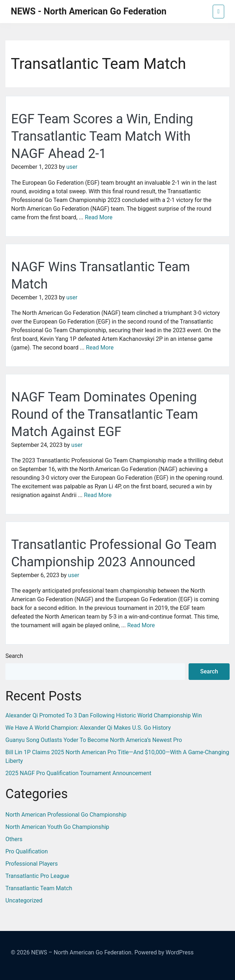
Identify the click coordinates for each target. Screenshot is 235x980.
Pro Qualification (27, 851)
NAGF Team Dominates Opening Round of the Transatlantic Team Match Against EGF (105, 414)
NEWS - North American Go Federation (89, 11)
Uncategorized (24, 900)
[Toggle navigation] (218, 12)
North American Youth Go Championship (57, 827)
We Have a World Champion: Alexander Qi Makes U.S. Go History (88, 728)
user (72, 167)
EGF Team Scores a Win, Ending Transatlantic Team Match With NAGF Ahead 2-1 (102, 136)
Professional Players (31, 864)
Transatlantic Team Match (39, 888)
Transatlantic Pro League (37, 876)
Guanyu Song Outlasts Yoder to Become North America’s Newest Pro (94, 740)
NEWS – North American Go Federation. (82, 952)
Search (14, 656)
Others (14, 839)
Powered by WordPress (164, 952)
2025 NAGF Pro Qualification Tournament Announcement (78, 773)
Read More (99, 217)
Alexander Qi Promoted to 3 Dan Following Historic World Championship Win (104, 715)
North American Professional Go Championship (66, 815)
